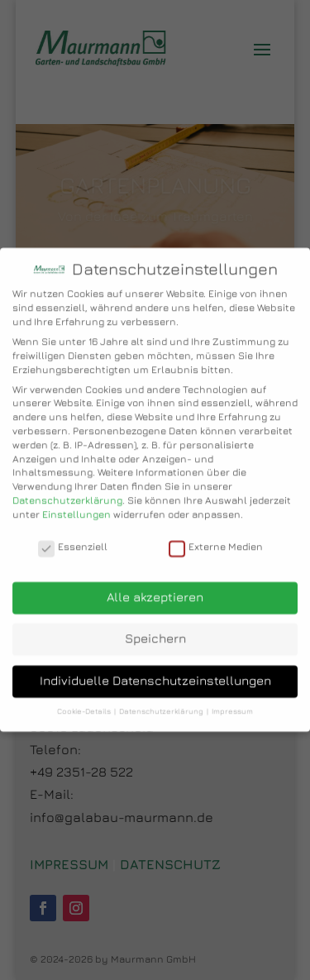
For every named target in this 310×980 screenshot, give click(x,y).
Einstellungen (76, 501)
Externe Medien (216, 534)
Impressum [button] (232, 698)
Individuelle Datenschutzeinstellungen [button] (155, 667)
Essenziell (73, 534)
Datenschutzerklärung (67, 487)
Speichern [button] (155, 625)
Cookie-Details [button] (85, 698)
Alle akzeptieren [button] (155, 583)
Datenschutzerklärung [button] (162, 698)
